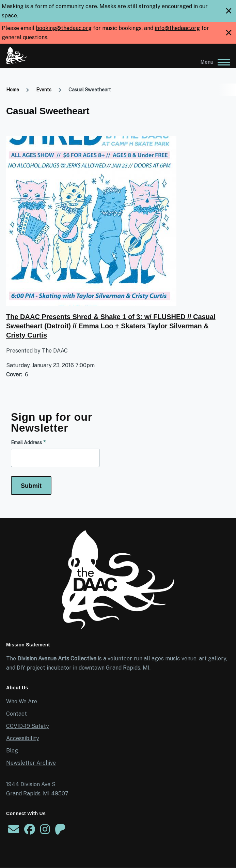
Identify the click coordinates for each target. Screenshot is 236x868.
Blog (12, 751)
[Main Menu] (213, 62)
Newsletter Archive (31, 763)
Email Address (26, 443)
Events (44, 90)
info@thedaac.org (177, 28)
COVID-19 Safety (28, 726)
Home (13, 90)
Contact (17, 714)
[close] (229, 11)
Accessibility (23, 738)
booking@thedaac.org (64, 28)
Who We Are (22, 701)
